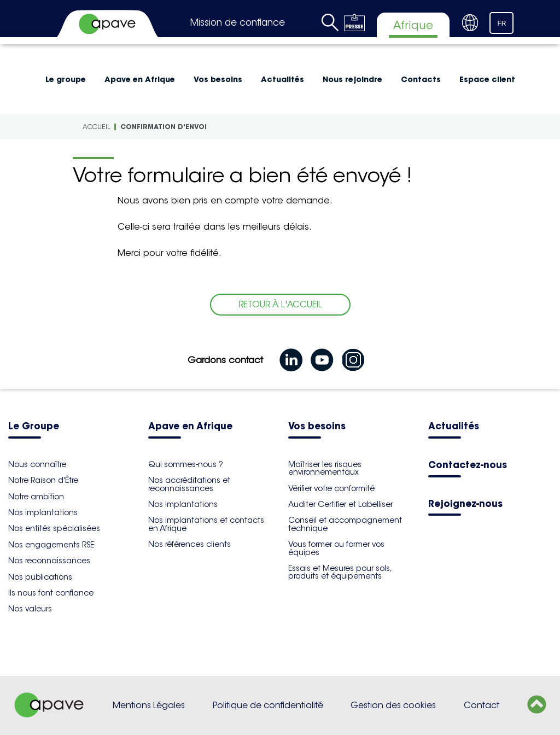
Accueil (96, 127)
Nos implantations (43, 512)
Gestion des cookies (393, 705)
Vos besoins (218, 79)
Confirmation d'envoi (164, 127)
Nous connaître (37, 464)
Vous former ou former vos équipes (336, 548)
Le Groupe (34, 427)
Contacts (421, 79)
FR (501, 24)
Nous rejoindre (352, 79)
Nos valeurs (30, 609)
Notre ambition (36, 497)
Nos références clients (189, 544)
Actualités (282, 79)
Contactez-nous (468, 466)
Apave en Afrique (140, 79)
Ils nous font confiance (51, 593)
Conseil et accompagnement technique (345, 524)
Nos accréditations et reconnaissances (189, 484)
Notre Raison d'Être (43, 480)
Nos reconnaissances (49, 561)
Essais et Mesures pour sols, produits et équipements (340, 572)
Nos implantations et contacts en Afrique (206, 524)
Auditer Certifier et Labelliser (340, 504)
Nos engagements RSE (51, 545)
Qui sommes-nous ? (186, 464)
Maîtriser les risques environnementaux (325, 468)
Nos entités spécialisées (54, 528)
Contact (482, 705)
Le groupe (66, 79)
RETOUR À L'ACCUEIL (280, 304)
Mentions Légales (149, 705)
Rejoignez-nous (465, 504)
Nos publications (40, 577)
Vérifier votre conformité (331, 488)
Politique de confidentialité (268, 705)
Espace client (487, 79)
